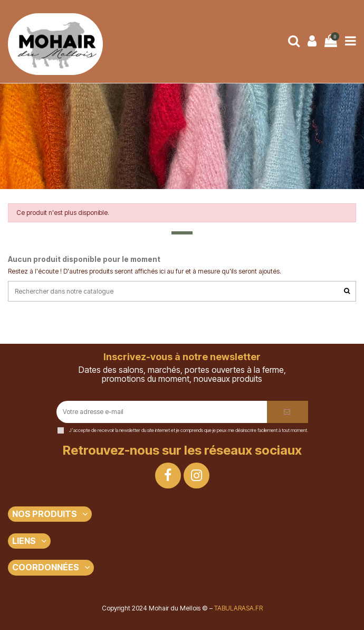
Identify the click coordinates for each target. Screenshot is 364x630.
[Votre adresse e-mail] (162, 412)
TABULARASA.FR (238, 608)
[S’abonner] (288, 412)
